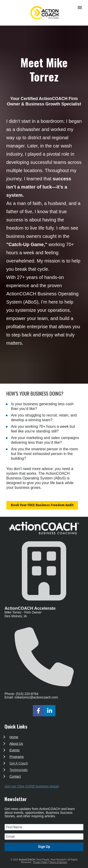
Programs (17, 757)
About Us (16, 744)
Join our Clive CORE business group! (32, 786)
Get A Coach (19, 763)
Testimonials (18, 770)
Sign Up (44, 847)
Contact (15, 776)
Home (14, 737)
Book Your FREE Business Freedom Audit (42, 505)
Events (14, 750)
